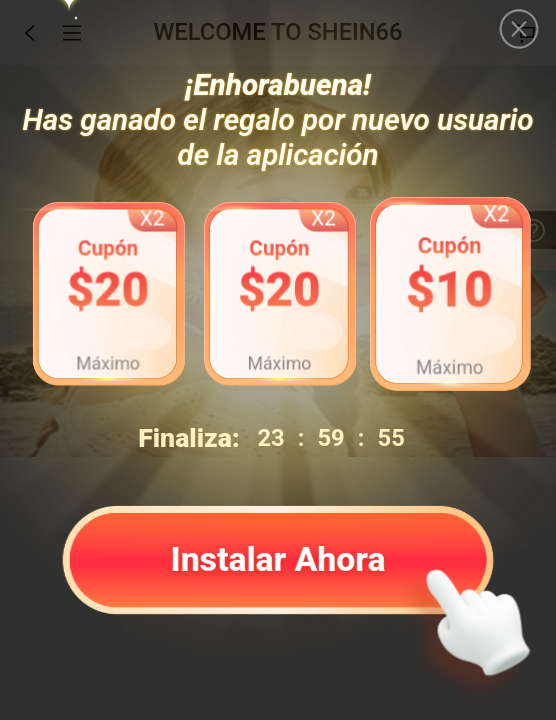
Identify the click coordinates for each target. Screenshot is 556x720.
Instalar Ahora (278, 558)
